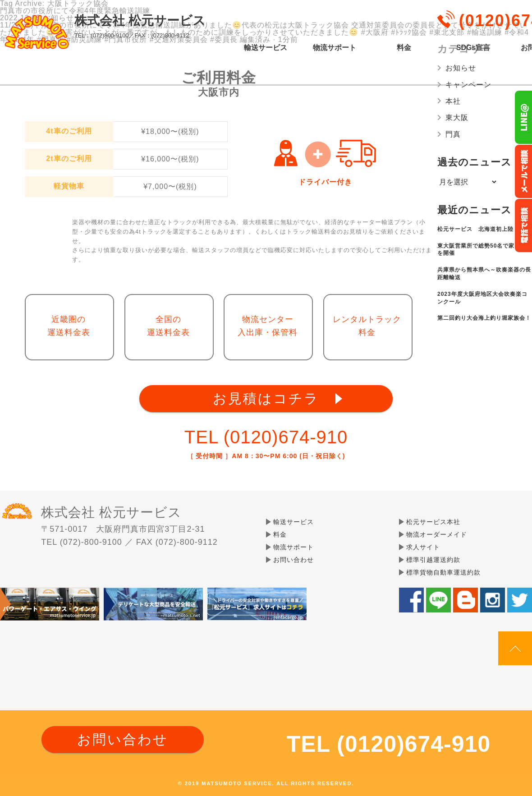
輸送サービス (266, 48)
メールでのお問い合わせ (523, 171)
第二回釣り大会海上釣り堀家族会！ (484, 318)
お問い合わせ (294, 560)
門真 (453, 134)
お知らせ (461, 68)
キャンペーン (468, 85)
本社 (453, 101)
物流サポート (335, 48)
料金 (404, 48)
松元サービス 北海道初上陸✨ (479, 229)
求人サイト (423, 547)
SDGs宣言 (473, 48)
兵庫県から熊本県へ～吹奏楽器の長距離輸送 (484, 274)
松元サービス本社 (433, 522)
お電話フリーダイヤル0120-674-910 (523, 225)
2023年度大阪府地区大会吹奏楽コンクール (482, 298)
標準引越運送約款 (433, 560)
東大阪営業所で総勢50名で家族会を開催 (482, 250)
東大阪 (457, 117)
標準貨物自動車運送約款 (443, 572)
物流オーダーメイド (437, 534)
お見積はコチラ (266, 398)
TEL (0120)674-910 (266, 437)
